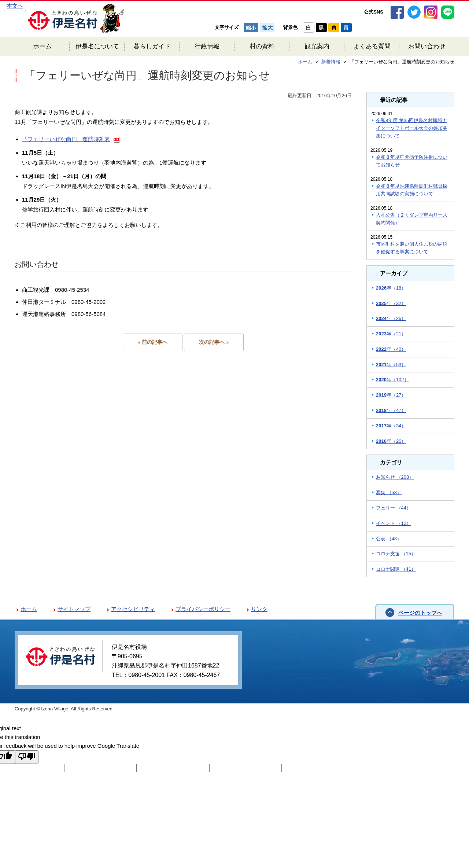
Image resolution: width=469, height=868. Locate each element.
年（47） (391, 410)
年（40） (391, 349)
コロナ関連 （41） (396, 569)
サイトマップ (74, 609)
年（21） (391, 334)
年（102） (392, 380)
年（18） (391, 288)
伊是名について (97, 46)
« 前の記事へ (153, 342)
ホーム (42, 46)
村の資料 (262, 46)
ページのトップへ (420, 613)
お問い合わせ (427, 46)
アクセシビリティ (133, 609)
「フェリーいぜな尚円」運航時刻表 (66, 139)
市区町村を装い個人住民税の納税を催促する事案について (412, 248)
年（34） (391, 426)
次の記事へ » (214, 342)
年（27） (391, 395)
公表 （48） (389, 539)
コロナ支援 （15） (396, 554)
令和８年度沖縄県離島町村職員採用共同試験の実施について (412, 190)
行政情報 (207, 46)
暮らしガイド (152, 46)
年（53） (391, 365)
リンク (259, 609)
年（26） (391, 318)
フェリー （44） (394, 508)
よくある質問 (372, 46)
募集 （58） (389, 492)
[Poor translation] (27, 757)
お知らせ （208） (395, 477)
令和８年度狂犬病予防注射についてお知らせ (412, 161)
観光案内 (317, 46)
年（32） (391, 303)
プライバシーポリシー (203, 609)
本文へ (15, 6)
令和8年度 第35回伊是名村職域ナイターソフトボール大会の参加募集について (412, 128)
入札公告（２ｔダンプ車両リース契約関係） (412, 219)
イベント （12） (394, 523)
